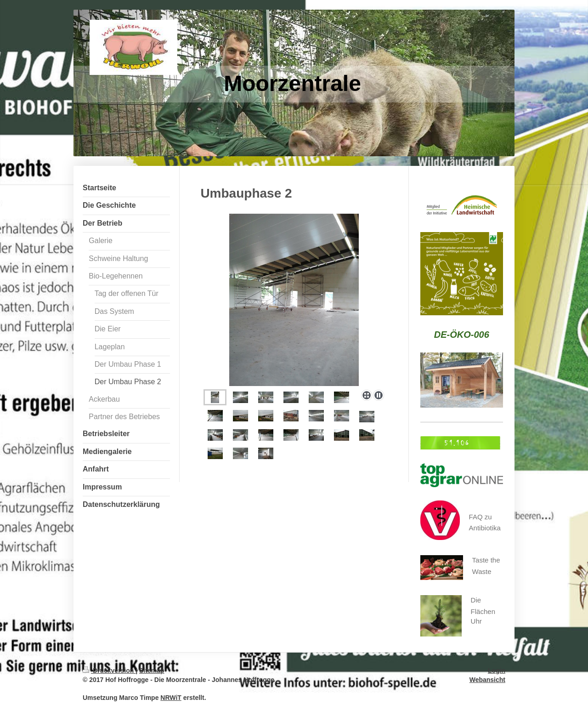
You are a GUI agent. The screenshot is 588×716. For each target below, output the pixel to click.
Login (497, 671)
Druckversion (109, 671)
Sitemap (152, 671)
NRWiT (171, 698)
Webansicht (487, 680)
